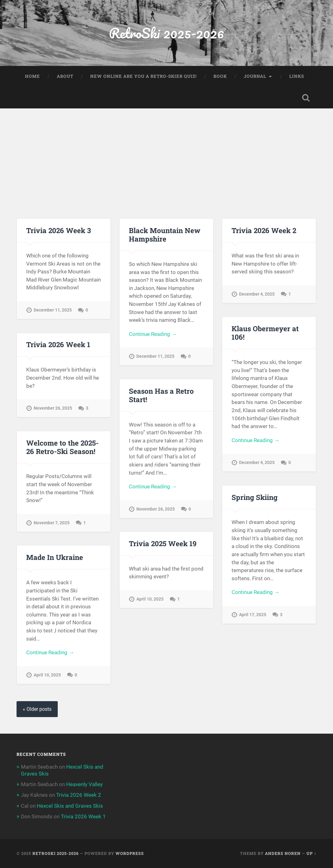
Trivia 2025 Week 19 (163, 543)
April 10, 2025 (150, 599)
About (65, 76)
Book (220, 76)
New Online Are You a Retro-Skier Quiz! (143, 76)
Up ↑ (311, 853)
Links (297, 76)
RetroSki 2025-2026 (167, 33)
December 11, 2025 (53, 310)
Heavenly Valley (84, 784)
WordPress (130, 853)
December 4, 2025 (257, 294)
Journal (255, 76)
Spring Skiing (255, 497)
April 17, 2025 (253, 615)
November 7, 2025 (52, 523)
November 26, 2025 (53, 408)
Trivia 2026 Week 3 (59, 230)
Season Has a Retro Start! (161, 395)
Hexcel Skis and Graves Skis (70, 806)
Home (32, 76)
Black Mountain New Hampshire (165, 234)
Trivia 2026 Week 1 (58, 344)
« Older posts (37, 709)
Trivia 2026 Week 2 (264, 230)
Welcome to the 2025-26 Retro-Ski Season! (62, 447)
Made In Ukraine (55, 557)
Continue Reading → (153, 334)
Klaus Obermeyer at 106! (265, 333)
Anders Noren (283, 853)
